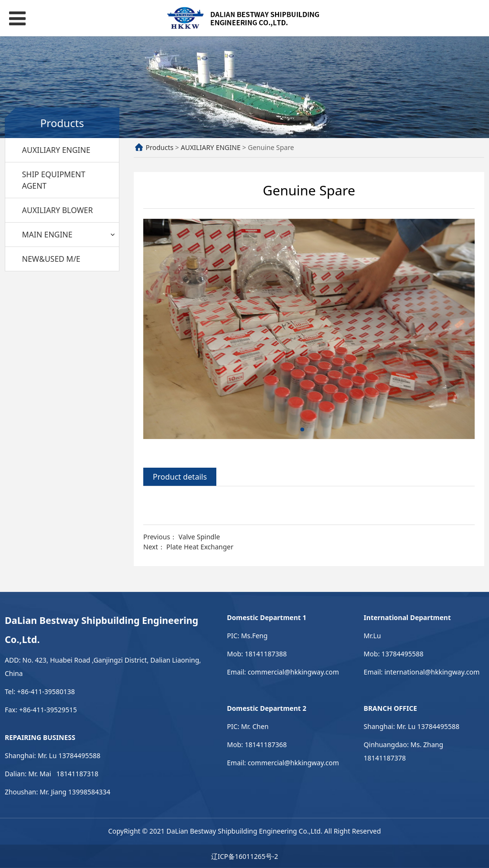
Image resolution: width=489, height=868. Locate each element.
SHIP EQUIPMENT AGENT (54, 180)
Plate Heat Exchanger (200, 547)
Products (159, 147)
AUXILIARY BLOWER (57, 210)
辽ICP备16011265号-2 (245, 856)
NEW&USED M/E (51, 259)
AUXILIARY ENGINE (56, 150)
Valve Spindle (199, 537)
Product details (180, 477)
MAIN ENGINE (47, 235)
